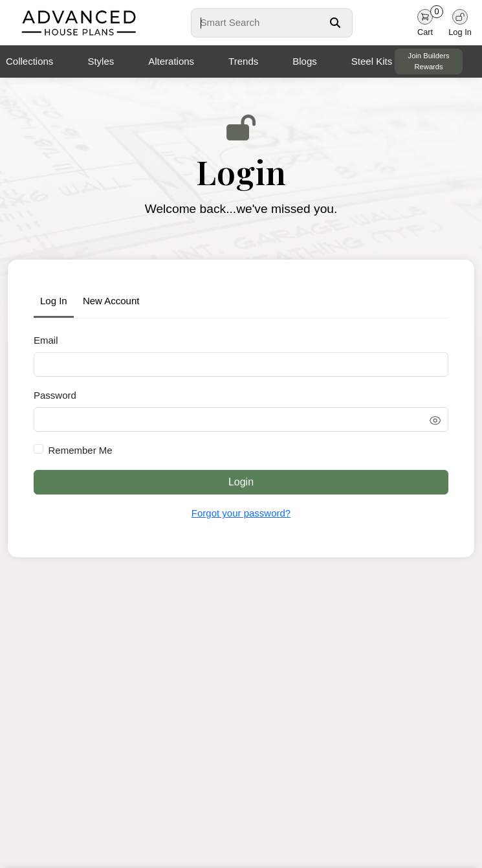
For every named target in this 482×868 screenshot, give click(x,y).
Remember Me (81, 450)
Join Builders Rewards (429, 61)
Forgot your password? (241, 513)
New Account (111, 301)
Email (46, 340)
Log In (54, 301)
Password (55, 395)
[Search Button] (335, 23)
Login (241, 482)
